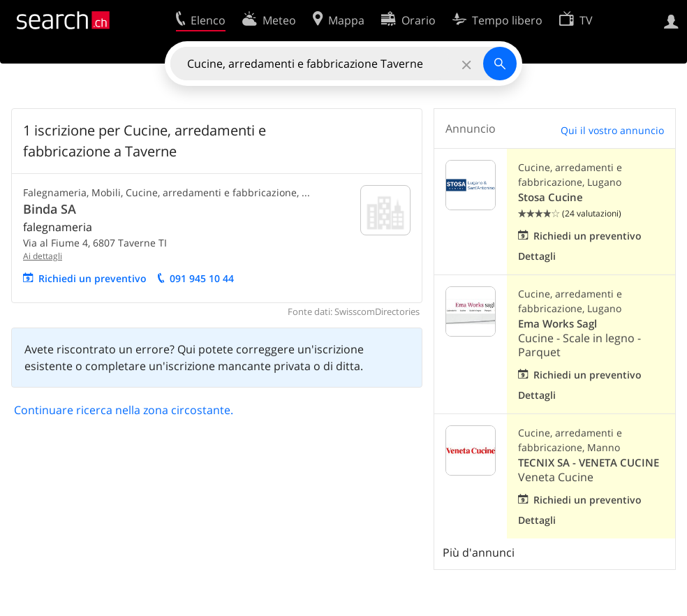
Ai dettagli (43, 256)
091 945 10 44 (202, 278)
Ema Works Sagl (557, 324)
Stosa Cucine (551, 197)
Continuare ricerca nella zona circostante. (124, 410)
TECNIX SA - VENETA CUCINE (589, 463)
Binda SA (50, 209)
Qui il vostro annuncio (612, 130)
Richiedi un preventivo (93, 278)
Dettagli (537, 256)
